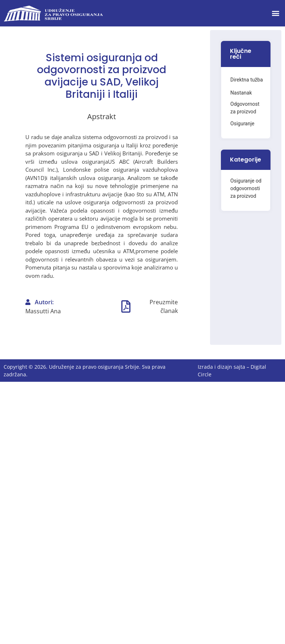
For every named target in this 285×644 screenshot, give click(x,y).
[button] (275, 13)
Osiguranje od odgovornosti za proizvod (246, 188)
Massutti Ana (43, 311)
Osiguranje (242, 124)
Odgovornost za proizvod (245, 108)
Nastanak (241, 93)
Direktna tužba (247, 80)
